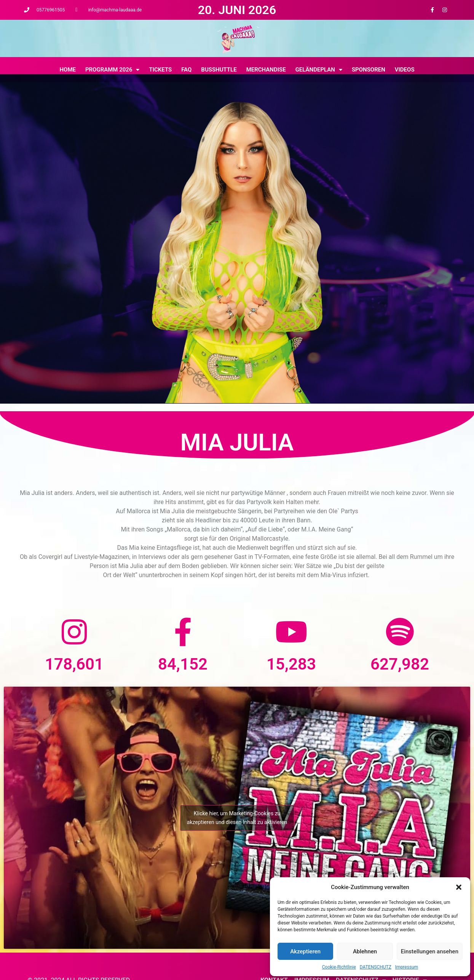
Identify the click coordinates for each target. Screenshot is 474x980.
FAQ (186, 70)
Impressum (407, 967)
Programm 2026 (113, 70)
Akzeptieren (305, 951)
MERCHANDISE (266, 70)
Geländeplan (319, 70)
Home (68, 70)
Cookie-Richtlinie (339, 967)
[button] (459, 887)
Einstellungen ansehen (430, 951)
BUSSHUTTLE (219, 70)
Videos (405, 70)
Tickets (160, 70)
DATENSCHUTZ (376, 967)
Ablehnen (365, 951)
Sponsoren (369, 70)
